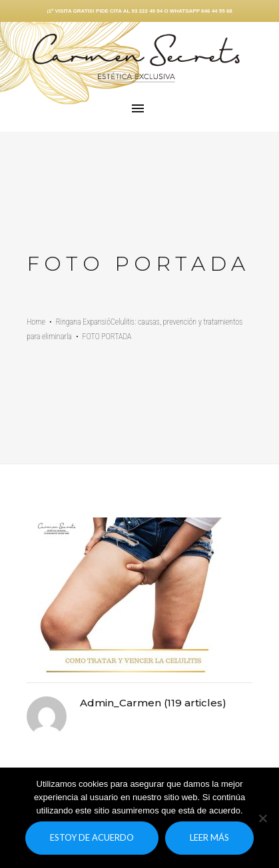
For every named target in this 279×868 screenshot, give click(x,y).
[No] (262, 818)
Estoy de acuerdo (92, 837)
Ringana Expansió (83, 322)
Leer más (209, 837)
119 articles (195, 703)
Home (36, 322)
